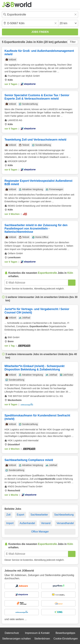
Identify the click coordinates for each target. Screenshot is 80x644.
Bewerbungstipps (65, 633)
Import (10, 523)
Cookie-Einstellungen (66, 639)
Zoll (9, 515)
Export (20, 515)
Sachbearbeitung (64, 515)
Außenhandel (27, 523)
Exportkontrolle (15, 42)
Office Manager (40, 532)
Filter (73, 42)
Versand (46, 523)
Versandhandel (65, 523)
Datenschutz (12, 633)
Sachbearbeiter (39, 515)
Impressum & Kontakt (37, 633)
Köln (40, 42)
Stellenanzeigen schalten (17, 639)
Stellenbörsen (42, 639)
